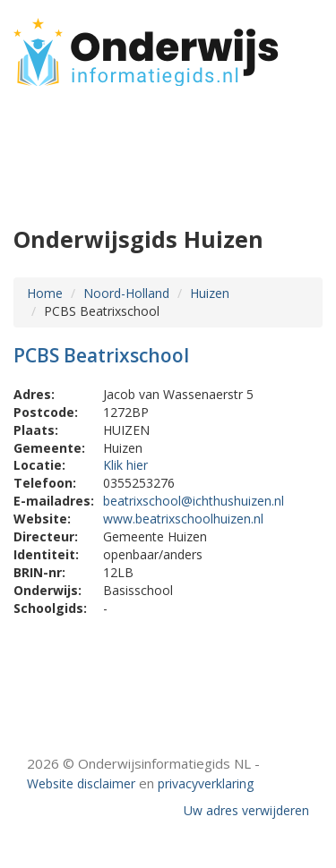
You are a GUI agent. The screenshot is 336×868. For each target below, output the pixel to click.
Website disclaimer (81, 783)
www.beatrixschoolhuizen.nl (183, 519)
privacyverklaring (206, 783)
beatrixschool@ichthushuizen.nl (194, 501)
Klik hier (125, 465)
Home (45, 293)
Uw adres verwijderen (246, 810)
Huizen (210, 293)
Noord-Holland (126, 293)
